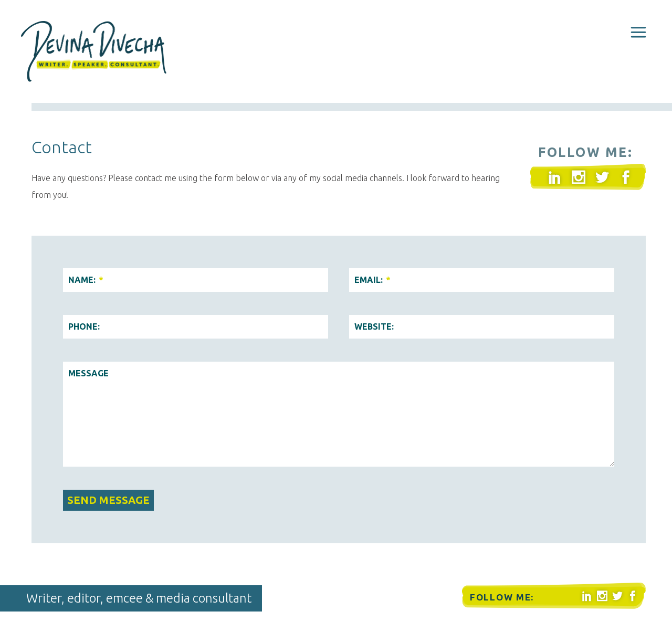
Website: (374, 326)
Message (88, 373)
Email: (372, 280)
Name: (85, 280)
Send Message (108, 500)
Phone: (84, 326)
